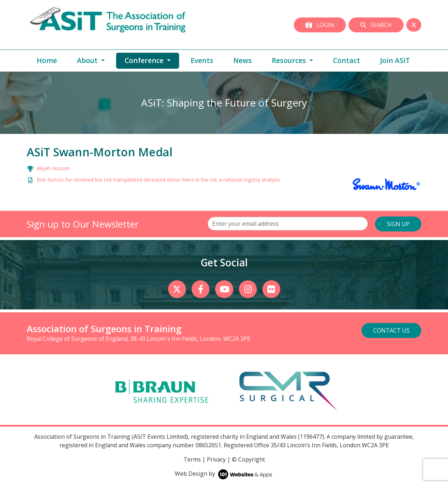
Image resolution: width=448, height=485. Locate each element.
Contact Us (391, 330)
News (243, 60)
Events (202, 60)
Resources (290, 60)
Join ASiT (395, 60)
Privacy (216, 459)
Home (47, 60)
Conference (152, 60)
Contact (347, 60)
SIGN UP (398, 224)
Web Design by (224, 474)
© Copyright (248, 459)
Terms (192, 459)
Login (320, 25)
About (88, 60)
